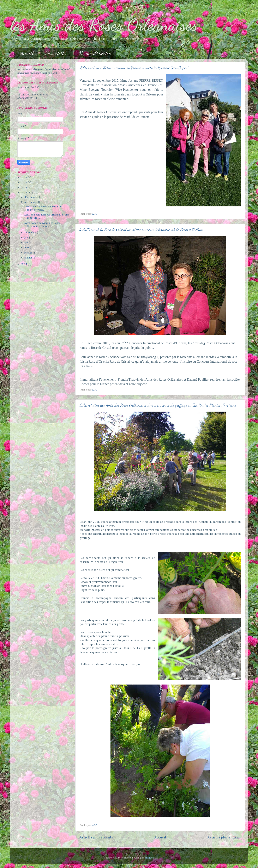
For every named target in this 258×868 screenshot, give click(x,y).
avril (27, 248)
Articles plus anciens (224, 837)
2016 (25, 188)
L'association (56, 53)
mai (27, 243)
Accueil (27, 53)
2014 (25, 264)
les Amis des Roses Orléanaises (104, 25)
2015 (25, 193)
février (29, 253)
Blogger (149, 858)
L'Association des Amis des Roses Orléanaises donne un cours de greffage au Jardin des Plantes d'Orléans (158, 405)
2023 (25, 178)
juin (27, 238)
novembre (30, 202)
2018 (25, 183)
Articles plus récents (96, 837)
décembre (30, 197)
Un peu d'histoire (95, 53)
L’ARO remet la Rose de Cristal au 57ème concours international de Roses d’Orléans (142, 229)
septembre (31, 233)
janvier (29, 258)
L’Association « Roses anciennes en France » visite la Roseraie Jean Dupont (134, 68)
